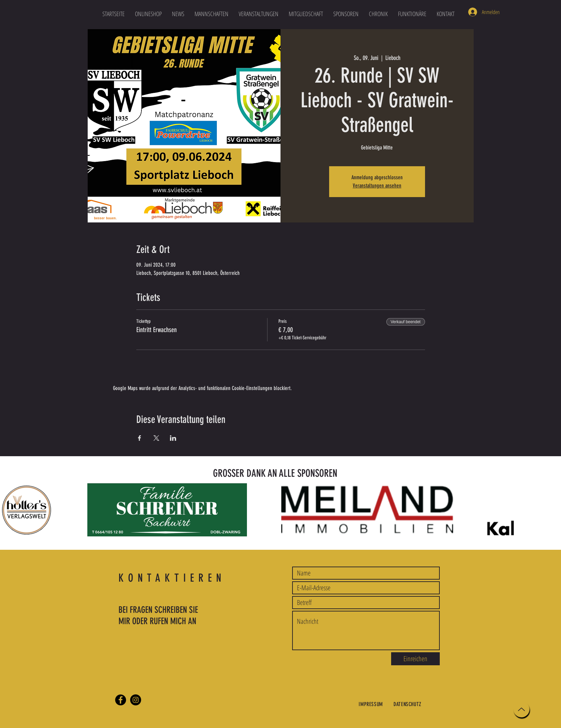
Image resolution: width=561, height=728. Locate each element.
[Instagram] (136, 700)
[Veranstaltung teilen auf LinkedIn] (173, 438)
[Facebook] (121, 700)
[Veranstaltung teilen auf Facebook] (140, 438)
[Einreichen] (415, 659)
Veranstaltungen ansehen (377, 186)
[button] (211, 14)
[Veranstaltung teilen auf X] (156, 438)
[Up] (521, 709)
